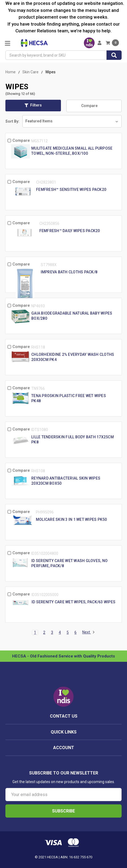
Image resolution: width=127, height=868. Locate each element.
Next (89, 632)
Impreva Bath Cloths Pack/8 (69, 272)
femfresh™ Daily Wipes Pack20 (70, 231)
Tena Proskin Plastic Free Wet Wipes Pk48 (69, 398)
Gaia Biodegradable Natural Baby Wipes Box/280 (72, 316)
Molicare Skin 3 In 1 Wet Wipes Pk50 (71, 519)
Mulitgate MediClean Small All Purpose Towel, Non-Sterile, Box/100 (72, 151)
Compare (94, 106)
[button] (33, 106)
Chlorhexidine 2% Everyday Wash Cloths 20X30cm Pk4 (73, 357)
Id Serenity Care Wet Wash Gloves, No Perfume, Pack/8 (69, 563)
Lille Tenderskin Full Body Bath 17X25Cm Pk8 (73, 440)
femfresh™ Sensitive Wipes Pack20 (71, 190)
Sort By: (12, 121)
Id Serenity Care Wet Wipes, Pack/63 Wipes (73, 602)
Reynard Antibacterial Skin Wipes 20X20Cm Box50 (66, 481)
